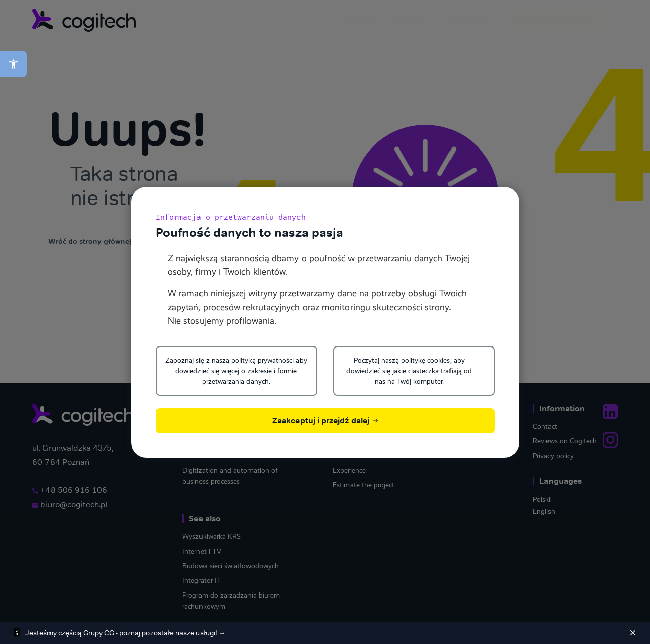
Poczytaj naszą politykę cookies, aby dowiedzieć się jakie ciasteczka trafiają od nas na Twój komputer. (409, 371)
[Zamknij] (633, 633)
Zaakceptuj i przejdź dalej (325, 420)
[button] (13, 64)
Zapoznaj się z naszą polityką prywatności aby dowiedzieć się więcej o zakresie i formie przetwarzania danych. (236, 371)
